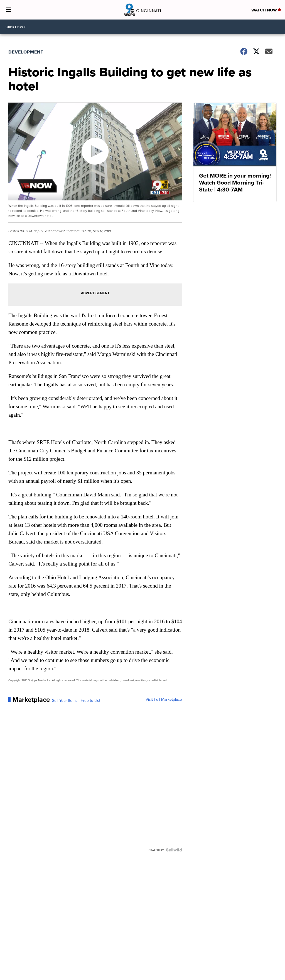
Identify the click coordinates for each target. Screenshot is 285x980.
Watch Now (266, 10)
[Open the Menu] (8, 10)
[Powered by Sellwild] (174, 850)
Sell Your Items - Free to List (76, 701)
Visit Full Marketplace (164, 700)
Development (26, 52)
